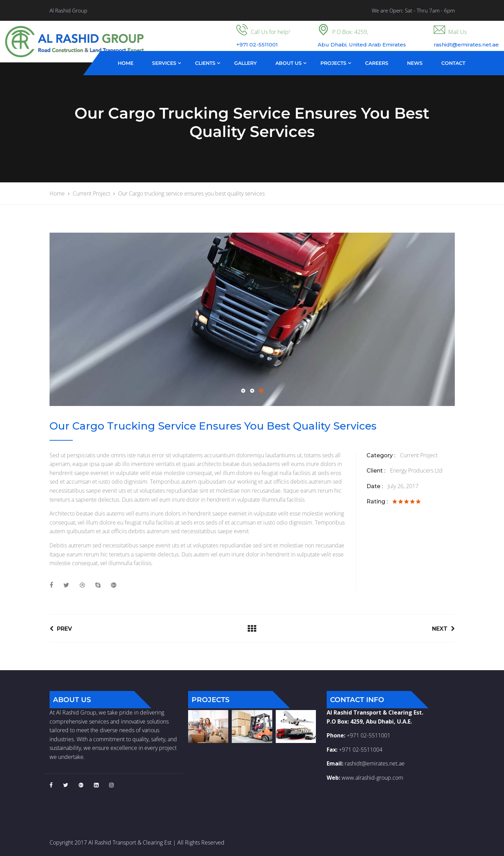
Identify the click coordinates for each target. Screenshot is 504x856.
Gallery (245, 63)
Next (443, 629)
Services (164, 63)
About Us (289, 63)
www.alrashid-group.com (372, 778)
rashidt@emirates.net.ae (375, 763)
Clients (205, 63)
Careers (377, 63)
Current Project (419, 455)
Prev (61, 629)
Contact (453, 63)
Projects (333, 63)
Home (126, 63)
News (415, 63)
